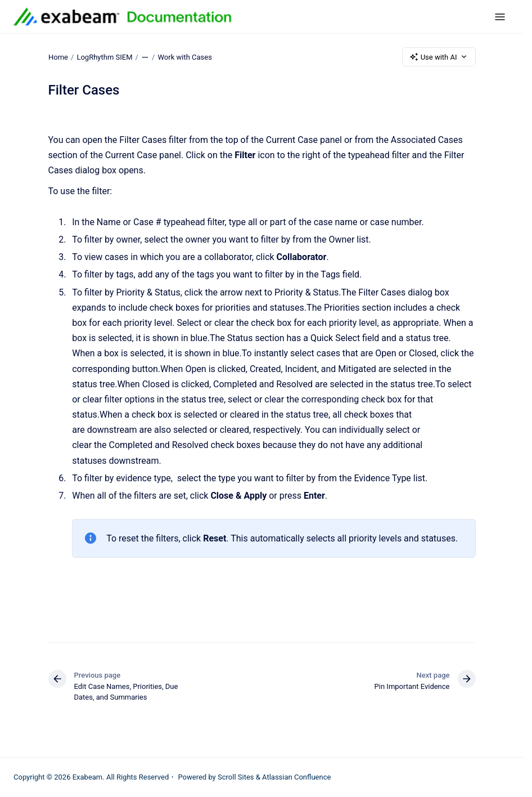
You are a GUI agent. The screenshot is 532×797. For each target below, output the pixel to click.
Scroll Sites (236, 777)
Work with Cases (184, 57)
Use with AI (439, 57)
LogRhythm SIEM (104, 57)
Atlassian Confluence (296, 777)
